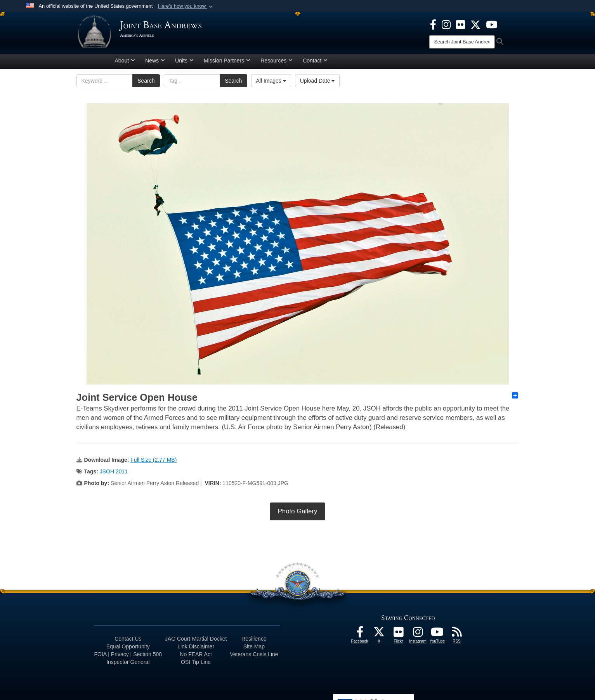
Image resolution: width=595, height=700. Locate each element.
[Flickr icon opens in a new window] (461, 24)
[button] (186, 6)
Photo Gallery (298, 514)
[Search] (462, 42)
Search (146, 83)
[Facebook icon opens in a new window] (433, 24)
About (125, 63)
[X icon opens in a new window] (475, 24)
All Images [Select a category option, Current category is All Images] (271, 83)
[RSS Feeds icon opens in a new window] (457, 637)
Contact (315, 63)
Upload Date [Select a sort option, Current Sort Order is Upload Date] (317, 83)
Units (184, 63)
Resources (277, 63)
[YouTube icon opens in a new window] (492, 24)
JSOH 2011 (114, 474)
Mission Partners (227, 63)
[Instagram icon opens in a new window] (446, 24)
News (155, 63)
